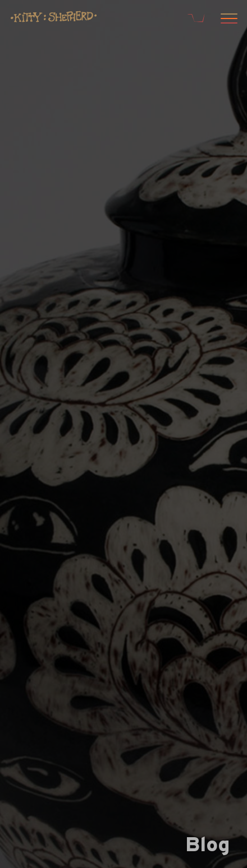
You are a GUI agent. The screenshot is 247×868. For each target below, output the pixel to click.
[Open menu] (227, 20)
